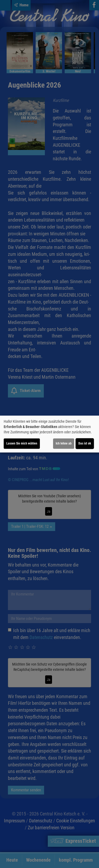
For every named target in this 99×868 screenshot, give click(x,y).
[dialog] (49, 434)
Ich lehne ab (64, 443)
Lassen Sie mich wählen (22, 443)
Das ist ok (85, 443)
